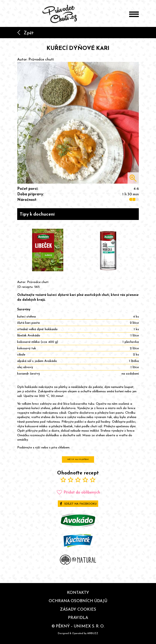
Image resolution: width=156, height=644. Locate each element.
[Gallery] (78, 250)
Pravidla (78, 618)
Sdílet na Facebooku (78, 504)
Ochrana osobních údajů (78, 601)
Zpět (25, 33)
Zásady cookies (78, 609)
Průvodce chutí (41, 59)
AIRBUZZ (93, 633)
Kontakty (78, 592)
